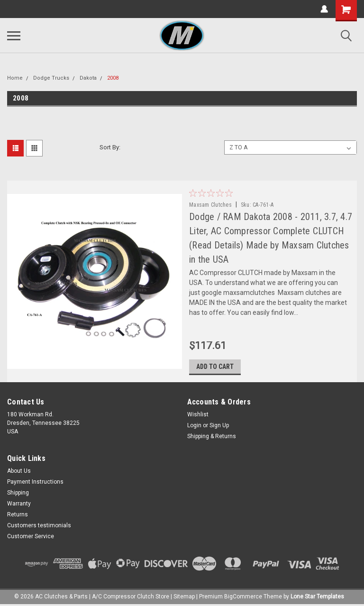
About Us (19, 471)
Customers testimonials (39, 525)
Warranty (19, 504)
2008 (113, 78)
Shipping (18, 493)
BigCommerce (243, 597)
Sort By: (110, 147)
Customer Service (31, 536)
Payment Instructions (35, 482)
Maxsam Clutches (210, 205)
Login (194, 425)
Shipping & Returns (212, 436)
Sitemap (184, 597)
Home (15, 78)
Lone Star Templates (317, 597)
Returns (18, 514)
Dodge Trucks (51, 78)
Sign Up (219, 425)
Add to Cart (215, 367)
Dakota (88, 78)
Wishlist (198, 414)
